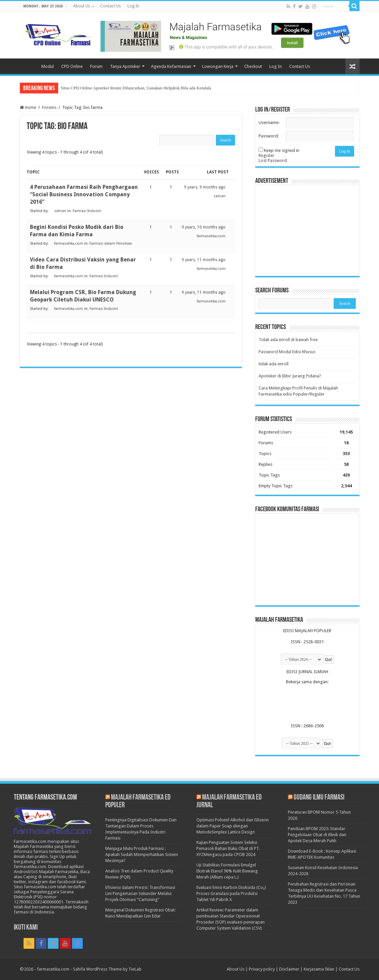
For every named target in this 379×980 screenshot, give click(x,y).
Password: (269, 136)
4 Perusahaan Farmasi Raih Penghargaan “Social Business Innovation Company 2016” (84, 194)
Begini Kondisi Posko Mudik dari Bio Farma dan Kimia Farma (77, 231)
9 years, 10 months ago (204, 227)
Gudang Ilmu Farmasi (319, 798)
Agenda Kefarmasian (171, 66)
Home (29, 66)
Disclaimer (289, 969)
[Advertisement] (307, 231)
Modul (48, 66)
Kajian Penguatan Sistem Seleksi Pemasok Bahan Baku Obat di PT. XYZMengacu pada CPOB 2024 (228, 848)
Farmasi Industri (87, 211)
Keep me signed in (282, 150)
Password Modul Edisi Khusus (287, 352)
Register (267, 155)
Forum (96, 66)
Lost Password (273, 160)
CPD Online (72, 66)
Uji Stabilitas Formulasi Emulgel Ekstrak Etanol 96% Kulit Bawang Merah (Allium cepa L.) (227, 871)
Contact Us (110, 6)
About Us (82, 6)
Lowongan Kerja (218, 66)
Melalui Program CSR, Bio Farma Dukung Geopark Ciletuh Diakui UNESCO (83, 296)
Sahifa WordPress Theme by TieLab (107, 969)
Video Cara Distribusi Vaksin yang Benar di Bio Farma (83, 263)
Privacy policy (262, 969)
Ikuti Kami (26, 928)
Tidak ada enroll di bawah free (288, 340)
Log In (133, 6)
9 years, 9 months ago (205, 187)
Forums (49, 107)
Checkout (253, 66)
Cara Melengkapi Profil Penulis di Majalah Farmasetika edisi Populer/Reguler (298, 391)
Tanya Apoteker (125, 66)
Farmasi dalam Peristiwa (111, 243)
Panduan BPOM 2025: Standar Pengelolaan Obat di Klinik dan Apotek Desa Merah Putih (317, 835)
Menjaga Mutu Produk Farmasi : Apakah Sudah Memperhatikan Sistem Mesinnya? (142, 854)
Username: (269, 122)
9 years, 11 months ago (204, 260)
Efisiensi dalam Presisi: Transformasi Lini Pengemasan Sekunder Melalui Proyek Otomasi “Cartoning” (140, 893)
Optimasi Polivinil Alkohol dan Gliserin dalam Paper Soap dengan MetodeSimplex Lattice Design (233, 826)
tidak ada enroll (274, 364)
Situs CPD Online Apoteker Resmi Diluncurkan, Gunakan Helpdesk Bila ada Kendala (136, 88)
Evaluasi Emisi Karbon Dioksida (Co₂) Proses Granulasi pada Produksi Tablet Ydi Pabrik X (231, 893)
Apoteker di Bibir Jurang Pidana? (290, 376)
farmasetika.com (53, 969)
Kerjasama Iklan (319, 969)
